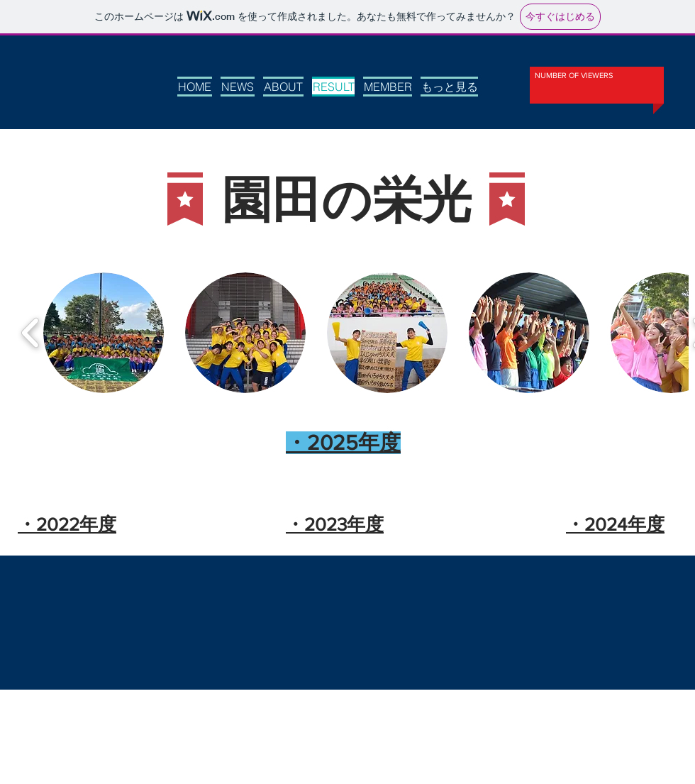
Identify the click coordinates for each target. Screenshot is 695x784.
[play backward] (31, 333)
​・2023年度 (335, 524)
